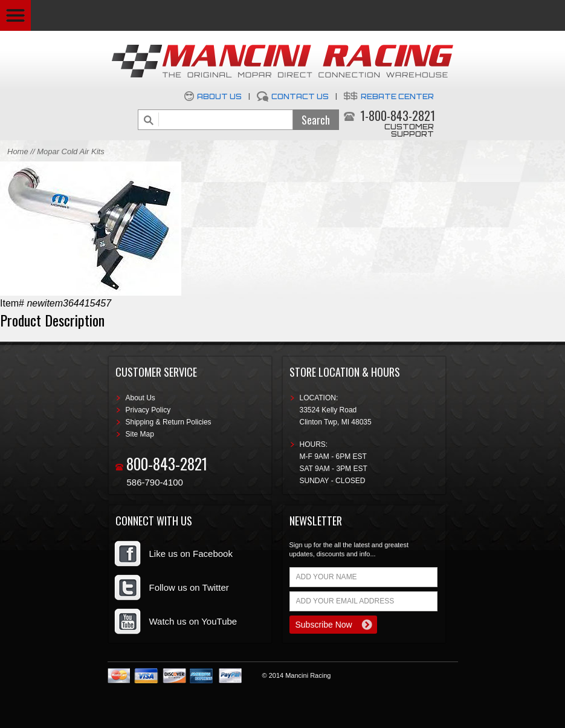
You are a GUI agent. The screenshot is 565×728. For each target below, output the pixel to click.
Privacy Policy (148, 410)
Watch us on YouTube (193, 621)
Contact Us (300, 96)
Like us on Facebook (191, 554)
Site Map (140, 434)
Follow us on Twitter (189, 587)
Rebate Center (397, 96)
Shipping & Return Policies (169, 422)
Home (18, 151)
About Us (219, 96)
